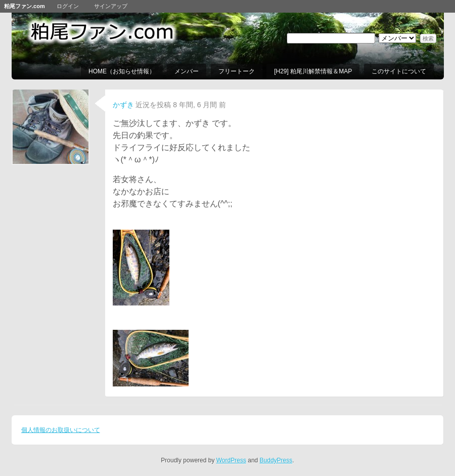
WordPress (231, 460)
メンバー (187, 71)
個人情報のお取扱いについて (61, 430)
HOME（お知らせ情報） (122, 71)
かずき (123, 105)
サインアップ (111, 6)
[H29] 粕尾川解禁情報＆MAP (313, 71)
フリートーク (237, 71)
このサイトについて (399, 71)
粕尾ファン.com (25, 6)
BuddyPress (276, 460)
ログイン (68, 6)
